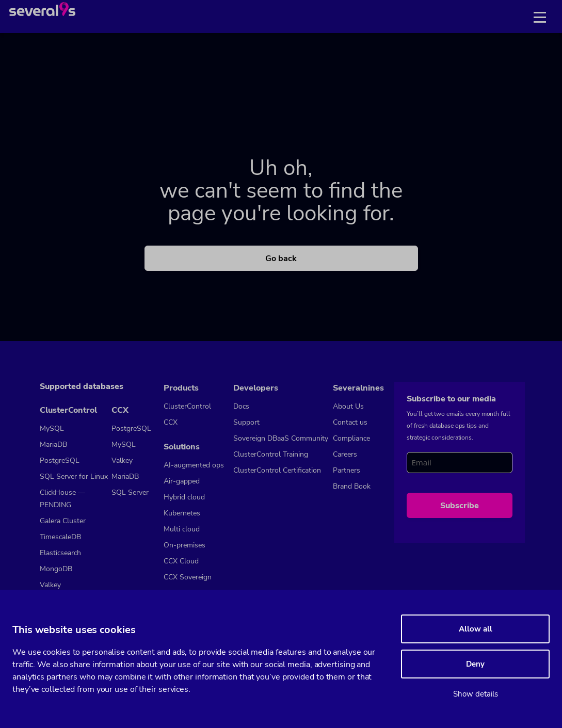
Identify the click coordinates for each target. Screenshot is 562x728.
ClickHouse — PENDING (62, 499)
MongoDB (56, 569)
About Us (348, 406)
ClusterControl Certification (277, 470)
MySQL (52, 428)
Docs (241, 406)
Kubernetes (182, 513)
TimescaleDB (60, 537)
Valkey (50, 585)
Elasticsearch (60, 553)
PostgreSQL (60, 460)
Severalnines (358, 388)
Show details (476, 694)
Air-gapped (182, 481)
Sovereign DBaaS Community (281, 438)
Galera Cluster (63, 521)
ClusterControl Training (271, 454)
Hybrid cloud (184, 497)
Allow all (476, 629)
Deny (475, 664)
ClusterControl (68, 410)
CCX (120, 410)
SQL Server (130, 492)
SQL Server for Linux (74, 476)
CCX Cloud (181, 561)
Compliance (351, 438)
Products (181, 388)
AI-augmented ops (194, 465)
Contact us (350, 422)
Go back (281, 258)
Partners (347, 470)
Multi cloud (182, 529)
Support (246, 422)
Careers (345, 454)
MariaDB (53, 444)
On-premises (184, 545)
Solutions (182, 447)
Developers (256, 388)
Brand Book (352, 486)
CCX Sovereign (188, 577)
